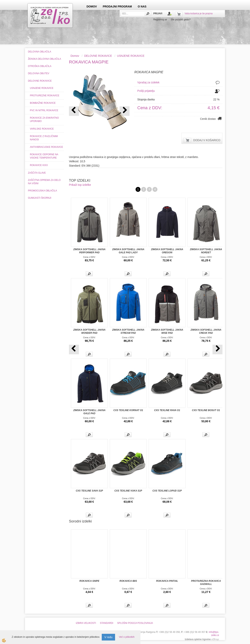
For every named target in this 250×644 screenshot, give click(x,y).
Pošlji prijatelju (146, 91)
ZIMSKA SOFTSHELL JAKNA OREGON (167, 251)
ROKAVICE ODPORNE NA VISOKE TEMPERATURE (44, 156)
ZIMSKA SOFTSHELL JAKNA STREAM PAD (128, 331)
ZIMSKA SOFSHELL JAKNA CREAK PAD (206, 331)
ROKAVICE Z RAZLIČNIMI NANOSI (44, 138)
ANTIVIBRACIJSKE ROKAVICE (46, 147)
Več (89, 274)
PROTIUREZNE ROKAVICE (45, 96)
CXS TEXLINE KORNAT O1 (128, 410)
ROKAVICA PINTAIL (167, 581)
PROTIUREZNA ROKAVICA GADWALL (206, 583)
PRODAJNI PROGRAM (117, 6)
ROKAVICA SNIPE (89, 581)
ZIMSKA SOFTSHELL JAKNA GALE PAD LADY (128, 251)
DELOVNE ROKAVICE (98, 56)
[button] (125, 111)
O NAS (142, 6)
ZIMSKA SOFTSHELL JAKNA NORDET (206, 251)
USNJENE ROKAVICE (42, 88)
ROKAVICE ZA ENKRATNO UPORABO (44, 120)
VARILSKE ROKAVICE (42, 129)
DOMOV (92, 6)
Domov (75, 56)
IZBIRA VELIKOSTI (86, 623)
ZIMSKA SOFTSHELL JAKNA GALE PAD (89, 412)
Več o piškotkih (127, 637)
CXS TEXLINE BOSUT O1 (206, 410)
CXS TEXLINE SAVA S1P (89, 491)
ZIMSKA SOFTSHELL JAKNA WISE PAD (167, 331)
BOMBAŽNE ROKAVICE (43, 103)
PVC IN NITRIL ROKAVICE (44, 110)
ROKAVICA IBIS (128, 581)
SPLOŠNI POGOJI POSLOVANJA (135, 623)
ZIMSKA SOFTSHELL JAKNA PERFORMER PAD (89, 251)
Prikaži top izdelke (80, 185)
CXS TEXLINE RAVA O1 (167, 410)
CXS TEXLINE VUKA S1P (128, 491)
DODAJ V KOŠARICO (207, 140)
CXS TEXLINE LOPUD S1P (167, 491)
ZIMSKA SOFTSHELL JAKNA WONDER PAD (89, 331)
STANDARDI (106, 623)
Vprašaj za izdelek (148, 82)
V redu (108, 637)
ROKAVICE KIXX (39, 165)
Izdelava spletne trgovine (198, 639)
